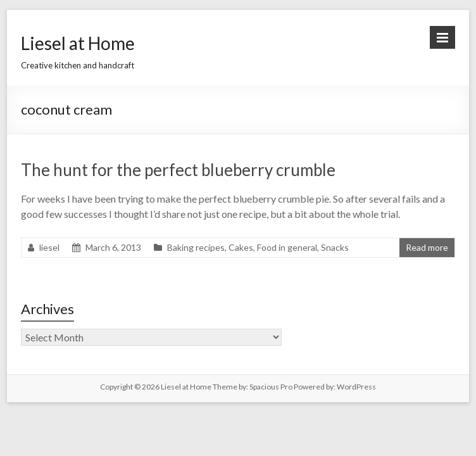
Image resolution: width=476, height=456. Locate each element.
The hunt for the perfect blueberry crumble (178, 170)
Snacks (335, 247)
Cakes (241, 247)
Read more (427, 247)
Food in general (287, 247)
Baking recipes (196, 247)
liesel (49, 247)
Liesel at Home (78, 43)
